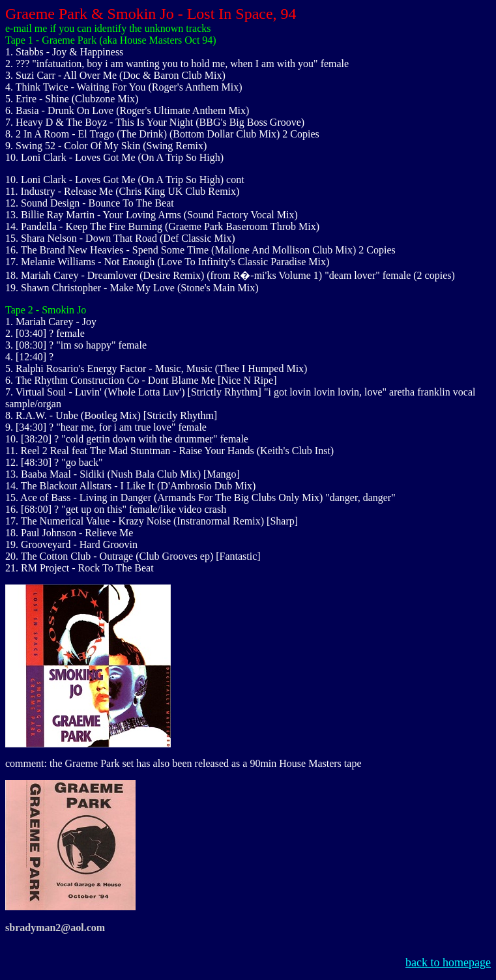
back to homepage (448, 962)
